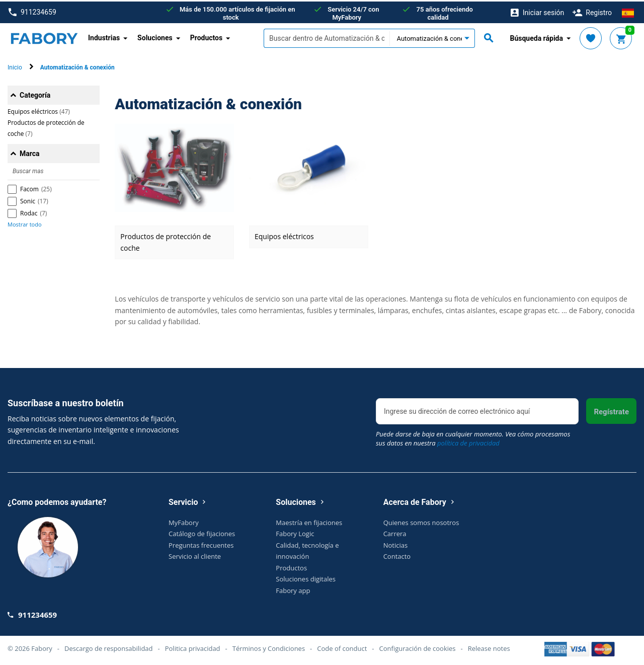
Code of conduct (342, 647)
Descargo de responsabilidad (108, 647)
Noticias (395, 543)
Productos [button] (207, 36)
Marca (30, 152)
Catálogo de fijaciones (202, 532)
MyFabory (184, 521)
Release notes (489, 647)
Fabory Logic (295, 532)
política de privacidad (468, 441)
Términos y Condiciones (269, 647)
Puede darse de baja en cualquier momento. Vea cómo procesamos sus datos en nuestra (473, 437)
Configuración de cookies (418, 647)
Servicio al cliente (195, 555)
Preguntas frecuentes (201, 543)
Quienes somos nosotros (421, 521)
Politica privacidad (193, 647)
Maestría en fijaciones (309, 521)
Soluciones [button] (155, 36)
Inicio (15, 66)
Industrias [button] (104, 36)
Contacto (397, 555)
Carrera (395, 532)
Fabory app (293, 588)
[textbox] (327, 37)
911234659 (32, 11)
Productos (291, 566)
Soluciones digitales (306, 577)
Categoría (35, 94)
